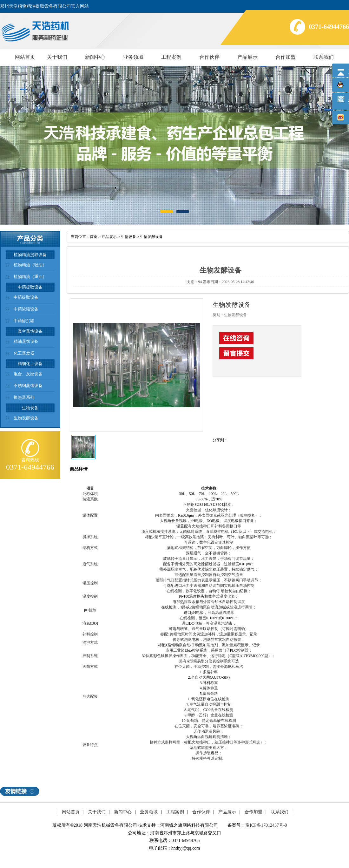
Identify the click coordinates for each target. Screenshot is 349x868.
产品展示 (247, 57)
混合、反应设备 (28, 374)
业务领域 (133, 57)
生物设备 (128, 237)
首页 (94, 237)
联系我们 (324, 57)
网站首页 (25, 57)
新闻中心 (95, 57)
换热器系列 (24, 397)
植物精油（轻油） (30, 265)
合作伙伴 (209, 57)
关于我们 (57, 57)
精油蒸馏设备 (26, 341)
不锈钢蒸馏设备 (28, 386)
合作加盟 (286, 57)
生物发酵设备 (26, 418)
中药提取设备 (26, 297)
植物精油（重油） (30, 277)
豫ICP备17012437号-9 (266, 825)
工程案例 (171, 57)
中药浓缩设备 (26, 309)
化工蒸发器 (24, 353)
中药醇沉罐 (24, 321)
